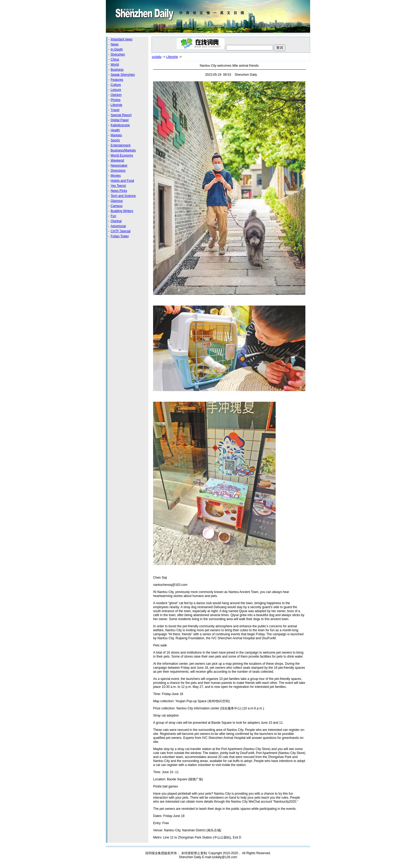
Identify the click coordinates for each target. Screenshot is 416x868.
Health (115, 130)
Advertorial (118, 226)
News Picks (119, 191)
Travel (115, 110)
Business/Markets (123, 150)
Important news (122, 39)
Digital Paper (120, 120)
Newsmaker (119, 166)
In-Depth (117, 49)
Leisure (116, 90)
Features (117, 80)
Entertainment (121, 145)
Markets (116, 135)
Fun (113, 216)
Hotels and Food (122, 181)
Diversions (118, 171)
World (115, 65)
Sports (115, 140)
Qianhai (116, 221)
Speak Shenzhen (123, 75)
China (115, 60)
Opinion (116, 95)
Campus (117, 206)
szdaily (157, 57)
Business (117, 70)
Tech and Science (123, 196)
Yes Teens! (118, 186)
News (115, 44)
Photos (116, 100)
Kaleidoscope (120, 125)
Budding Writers (122, 211)
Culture (116, 85)
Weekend (117, 160)
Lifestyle (116, 105)
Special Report (121, 115)
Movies (116, 176)
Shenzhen (118, 54)
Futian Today (120, 236)
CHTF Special (121, 231)
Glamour (117, 201)
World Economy (122, 155)
